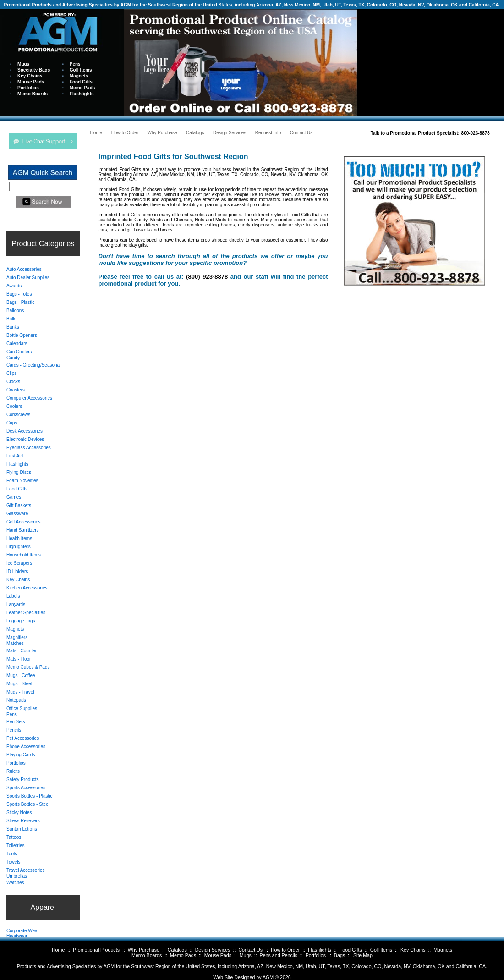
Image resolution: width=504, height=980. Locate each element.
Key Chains (413, 950)
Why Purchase (144, 950)
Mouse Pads (218, 955)
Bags (340, 955)
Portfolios (316, 955)
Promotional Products (96, 950)
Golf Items (381, 950)
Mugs (246, 955)
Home (58, 950)
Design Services (213, 950)
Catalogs (177, 950)
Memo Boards (147, 955)
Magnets (443, 950)
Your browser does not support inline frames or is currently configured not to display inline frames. (431, 62)
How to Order (285, 950)
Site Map (363, 955)
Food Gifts (351, 950)
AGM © (271, 977)
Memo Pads (183, 955)
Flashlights (320, 950)
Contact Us (250, 950)
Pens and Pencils (279, 955)
